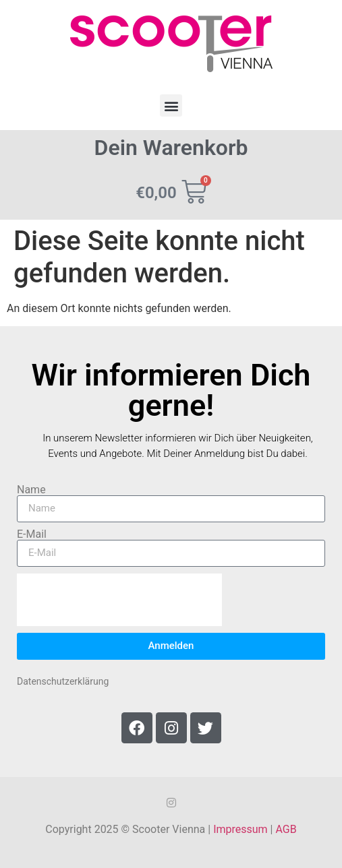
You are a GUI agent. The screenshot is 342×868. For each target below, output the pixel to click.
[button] (171, 105)
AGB (286, 829)
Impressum (240, 829)
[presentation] (119, 600)
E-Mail (32, 534)
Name (31, 490)
